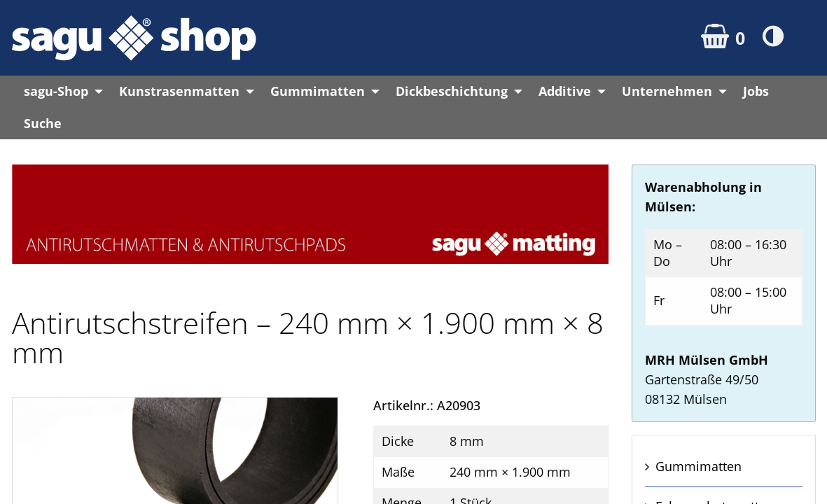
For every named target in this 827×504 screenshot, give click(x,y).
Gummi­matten (699, 466)
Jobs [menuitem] (756, 91)
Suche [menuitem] (43, 123)
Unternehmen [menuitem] (667, 91)
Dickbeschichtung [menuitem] (452, 91)
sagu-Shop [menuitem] (56, 91)
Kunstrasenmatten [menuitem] (179, 91)
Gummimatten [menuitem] (318, 91)
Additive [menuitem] (565, 91)
